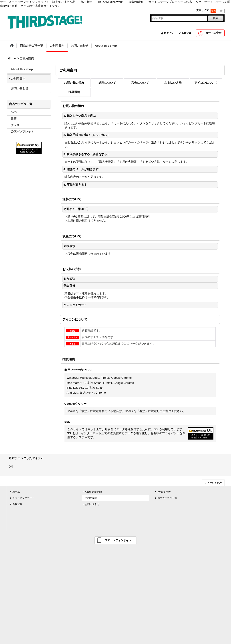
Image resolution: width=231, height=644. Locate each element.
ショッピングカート (23, 498)
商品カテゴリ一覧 (167, 498)
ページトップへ (215, 483)
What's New (164, 492)
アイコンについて (206, 83)
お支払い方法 (173, 83)
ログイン (169, 33)
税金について (140, 83)
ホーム (16, 492)
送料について (107, 83)
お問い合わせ (20, 88)
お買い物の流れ (74, 83)
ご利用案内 (18, 79)
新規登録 (186, 33)
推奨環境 (74, 92)
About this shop (22, 69)
